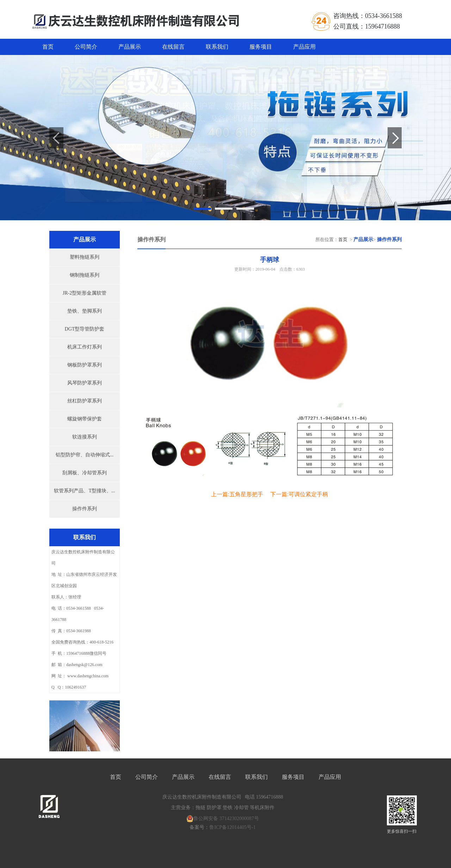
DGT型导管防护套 (85, 329)
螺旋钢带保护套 (85, 419)
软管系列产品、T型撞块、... (84, 491)
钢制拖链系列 (85, 275)
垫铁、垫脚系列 (85, 311)
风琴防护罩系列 (85, 383)
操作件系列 (85, 509)
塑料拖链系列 (85, 257)
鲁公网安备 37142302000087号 (223, 819)
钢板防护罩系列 (85, 365)
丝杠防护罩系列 (85, 401)
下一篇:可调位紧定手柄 (299, 494)
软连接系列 (85, 437)
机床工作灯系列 (85, 347)
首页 (48, 47)
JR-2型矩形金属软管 (85, 293)
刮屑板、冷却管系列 (85, 473)
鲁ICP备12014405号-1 (232, 827)
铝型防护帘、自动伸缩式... (85, 455)
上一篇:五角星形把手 (237, 494)
